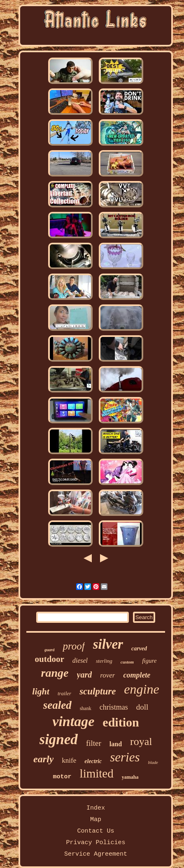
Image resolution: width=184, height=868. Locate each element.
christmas (114, 707)
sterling (104, 661)
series (125, 757)
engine (141, 689)
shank (86, 708)
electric (93, 761)
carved (139, 649)
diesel (80, 660)
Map (96, 820)
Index (96, 808)
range (55, 673)
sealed (57, 705)
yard (85, 675)
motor (62, 777)
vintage (73, 721)
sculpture (98, 691)
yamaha (130, 777)
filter (94, 743)
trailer (64, 693)
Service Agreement (96, 854)
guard (49, 650)
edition (121, 722)
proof (73, 646)
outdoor (50, 659)
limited (97, 773)
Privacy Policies (95, 843)
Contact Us (95, 831)
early (43, 759)
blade (153, 762)
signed (59, 739)
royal (141, 742)
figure (149, 661)
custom (127, 662)
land (116, 744)
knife (69, 760)
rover (107, 675)
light (41, 691)
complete (137, 675)
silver (108, 644)
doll (142, 707)
